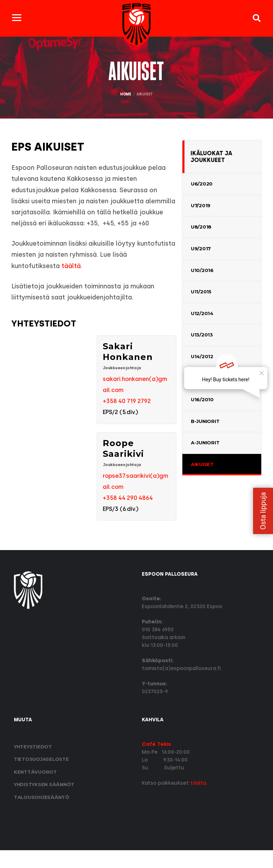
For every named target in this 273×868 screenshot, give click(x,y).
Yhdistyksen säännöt (44, 802)
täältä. (91, 279)
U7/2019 (201, 205)
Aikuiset (202, 464)
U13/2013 (202, 334)
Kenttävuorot (35, 790)
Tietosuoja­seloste (41, 777)
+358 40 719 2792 (127, 417)
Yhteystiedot (33, 764)
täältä (198, 801)
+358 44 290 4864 (128, 515)
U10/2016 (202, 270)
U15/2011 (201, 377)
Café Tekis (156, 762)
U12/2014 (202, 313)
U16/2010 (202, 399)
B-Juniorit (205, 420)
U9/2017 (201, 248)
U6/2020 (202, 183)
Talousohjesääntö (42, 815)
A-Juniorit (205, 442)
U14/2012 (202, 356)
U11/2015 (201, 291)
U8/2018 (201, 226)
